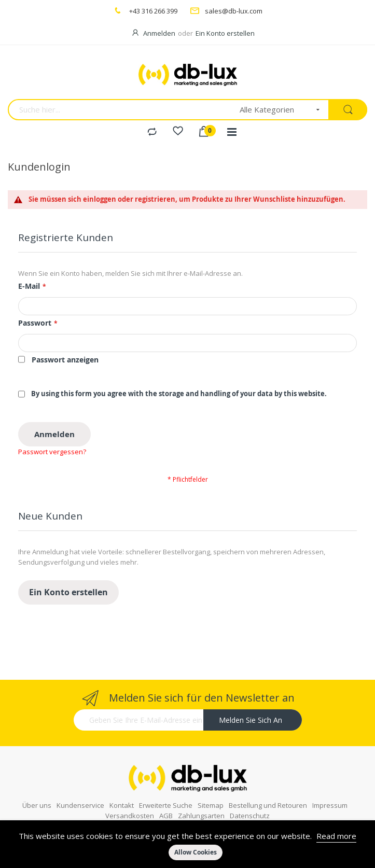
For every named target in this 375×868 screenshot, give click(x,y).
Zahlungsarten (201, 800)
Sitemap (211, 790)
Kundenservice (80, 790)
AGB (166, 800)
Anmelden (159, 33)
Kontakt (122, 790)
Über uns (37, 790)
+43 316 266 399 (153, 11)
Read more (336, 836)
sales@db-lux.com (234, 11)
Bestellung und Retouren (268, 790)
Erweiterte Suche (166, 790)
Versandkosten (130, 800)
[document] (188, 844)
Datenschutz (250, 800)
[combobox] (120, 110)
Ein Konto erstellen (225, 33)
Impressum (330, 790)
